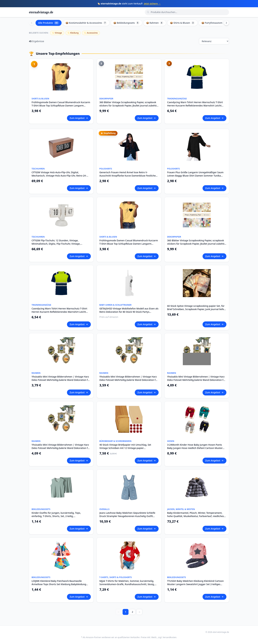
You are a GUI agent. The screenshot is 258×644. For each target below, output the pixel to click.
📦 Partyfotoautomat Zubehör (220, 23)
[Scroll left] (32, 23)
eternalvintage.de (41, 12)
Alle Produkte (49, 23)
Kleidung (73, 33)
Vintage (57, 33)
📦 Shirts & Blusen (182, 23)
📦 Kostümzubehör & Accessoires (86, 23)
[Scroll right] (226, 23)
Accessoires (91, 33)
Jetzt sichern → (152, 4)
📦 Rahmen (155, 23)
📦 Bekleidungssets (126, 23)
